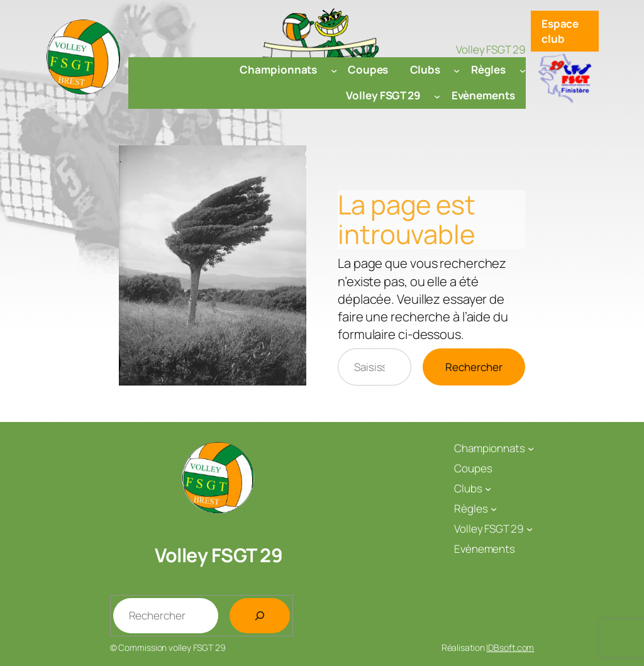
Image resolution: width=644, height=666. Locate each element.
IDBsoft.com (510, 647)
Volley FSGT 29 (219, 555)
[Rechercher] (260, 616)
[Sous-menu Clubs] (457, 70)
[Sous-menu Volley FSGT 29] (437, 96)
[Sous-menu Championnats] (334, 70)
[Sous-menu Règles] (523, 70)
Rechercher (474, 367)
